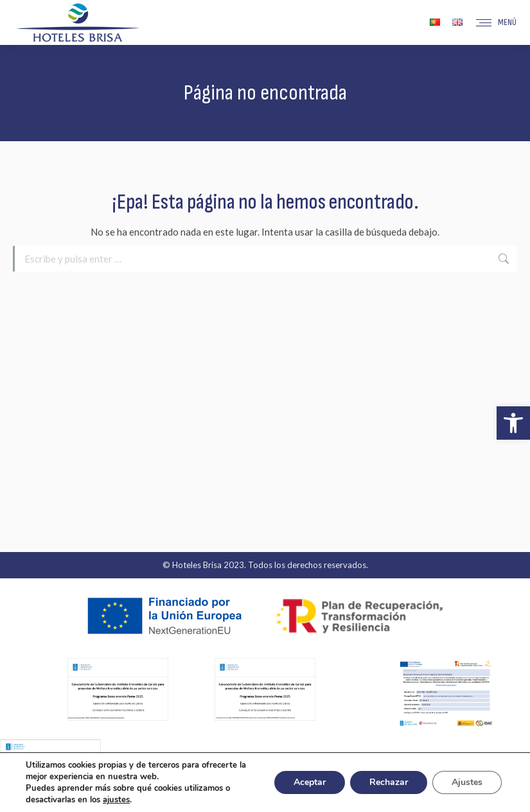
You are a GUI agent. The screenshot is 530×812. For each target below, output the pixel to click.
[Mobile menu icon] (496, 22)
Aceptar (310, 782)
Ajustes (467, 782)
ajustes (116, 800)
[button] (513, 423)
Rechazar (389, 782)
